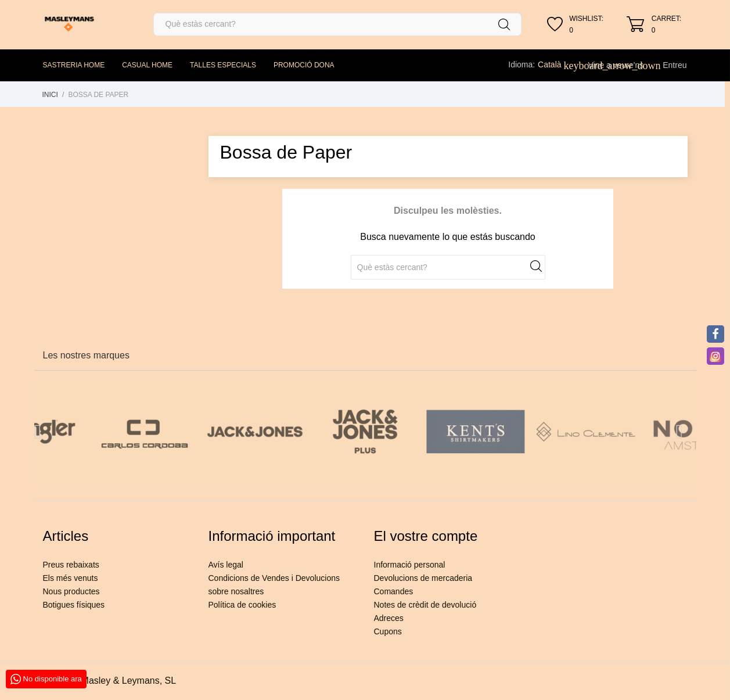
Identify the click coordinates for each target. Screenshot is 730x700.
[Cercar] (338, 24)
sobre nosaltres (236, 591)
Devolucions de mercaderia (423, 578)
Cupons (388, 631)
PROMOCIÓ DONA (304, 65)
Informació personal (410, 565)
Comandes (394, 591)
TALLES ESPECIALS (223, 65)
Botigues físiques (74, 605)
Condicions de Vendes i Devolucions (274, 578)
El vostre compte (426, 536)
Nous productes (71, 591)
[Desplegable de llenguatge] (556, 64)
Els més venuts (71, 578)
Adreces (389, 618)
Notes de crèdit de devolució (425, 605)
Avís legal (226, 565)
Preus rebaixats (71, 565)
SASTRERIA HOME (74, 65)
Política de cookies (242, 605)
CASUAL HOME (147, 65)
